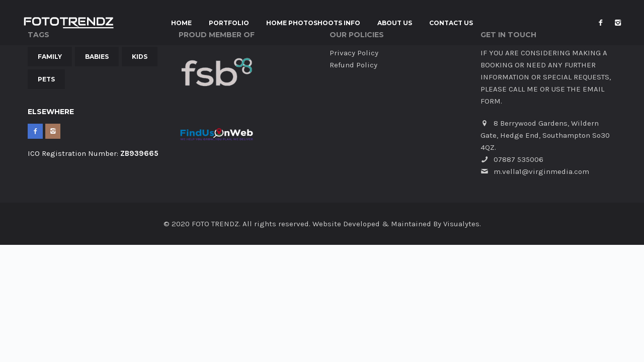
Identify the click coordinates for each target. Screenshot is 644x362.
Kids (140, 57)
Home (181, 23)
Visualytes (461, 224)
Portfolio (229, 23)
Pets (46, 79)
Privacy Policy (354, 53)
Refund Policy (353, 65)
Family (50, 57)
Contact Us (451, 23)
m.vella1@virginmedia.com (541, 171)
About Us (395, 23)
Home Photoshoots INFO (313, 23)
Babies (97, 57)
